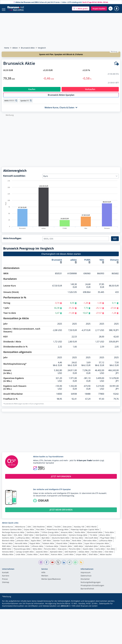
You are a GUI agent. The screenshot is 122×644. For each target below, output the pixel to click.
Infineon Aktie (37, 549)
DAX (29, 529)
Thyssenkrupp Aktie (22, 552)
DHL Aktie (18, 538)
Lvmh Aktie (69, 557)
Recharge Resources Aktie (13, 535)
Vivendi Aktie (62, 546)
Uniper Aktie (81, 557)
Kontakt (5, 575)
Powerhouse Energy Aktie (58, 532)
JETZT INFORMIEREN (61, 479)
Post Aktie (40, 532)
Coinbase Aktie (52, 549)
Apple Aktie (36, 543)
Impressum (86, 575)
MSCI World (91, 529)
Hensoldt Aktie (21, 546)
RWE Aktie (6, 549)
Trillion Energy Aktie (50, 535)
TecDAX (57, 529)
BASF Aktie (29, 538)
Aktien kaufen (106, 557)
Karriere (6, 579)
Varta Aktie (100, 552)
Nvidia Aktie (80, 535)
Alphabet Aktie (91, 549)
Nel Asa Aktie (77, 541)
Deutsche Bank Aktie (61, 541)
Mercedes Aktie (90, 543)
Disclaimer (85, 582)
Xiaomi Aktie (88, 552)
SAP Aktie (47, 543)
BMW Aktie (7, 552)
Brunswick (57, 263)
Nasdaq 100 (79, 529)
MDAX (49, 529)
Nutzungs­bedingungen (91, 585)
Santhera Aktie (33, 535)
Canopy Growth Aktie (25, 554)
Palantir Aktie (66, 549)
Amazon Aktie (67, 535)
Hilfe (43, 575)
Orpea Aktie (29, 532)
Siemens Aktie (8, 541)
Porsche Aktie (50, 552)
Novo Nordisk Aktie (21, 549)
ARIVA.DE (65, 609)
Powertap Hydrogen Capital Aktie (85, 532)
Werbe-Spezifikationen (51, 582)
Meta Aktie (37, 552)
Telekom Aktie (48, 546)
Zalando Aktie (42, 554)
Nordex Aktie (97, 554)
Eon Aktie (111, 552)
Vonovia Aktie (8, 554)
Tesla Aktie (109, 535)
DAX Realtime (39, 529)
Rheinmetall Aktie (95, 535)
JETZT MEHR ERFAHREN (61, 512)
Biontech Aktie (8, 543)
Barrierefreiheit (87, 592)
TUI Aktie (93, 538)
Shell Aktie (93, 557)
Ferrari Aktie (7, 546)
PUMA (87, 263)
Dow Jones (67, 529)
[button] (81, 8)
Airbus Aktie (105, 549)
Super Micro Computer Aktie (97, 546)
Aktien (15, 48)
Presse (5, 582)
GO (115, 241)
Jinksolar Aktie (23, 543)
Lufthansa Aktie (23, 541)
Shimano (114, 263)
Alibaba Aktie (8, 557)
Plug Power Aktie (107, 541)
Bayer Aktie (7, 538)
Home (7, 48)
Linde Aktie (20, 557)
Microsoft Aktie (92, 541)
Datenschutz (86, 579)
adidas (74, 263)
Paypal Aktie (35, 546)
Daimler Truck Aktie (62, 543)
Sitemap (6, 585)
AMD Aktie (79, 549)
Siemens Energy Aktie (78, 538)
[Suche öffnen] (111, 8)
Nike (102, 263)
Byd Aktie (46, 541)
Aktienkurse (20, 529)
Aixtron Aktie (56, 557)
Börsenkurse (7, 529)
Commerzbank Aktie (58, 538)
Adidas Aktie (84, 554)
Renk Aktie (77, 543)
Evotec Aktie (32, 557)
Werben (45, 579)
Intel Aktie (109, 554)
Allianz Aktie (105, 538)
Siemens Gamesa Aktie (12, 532)
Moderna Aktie (76, 546)
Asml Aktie (44, 557)
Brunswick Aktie (28, 48)
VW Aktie (36, 541)
